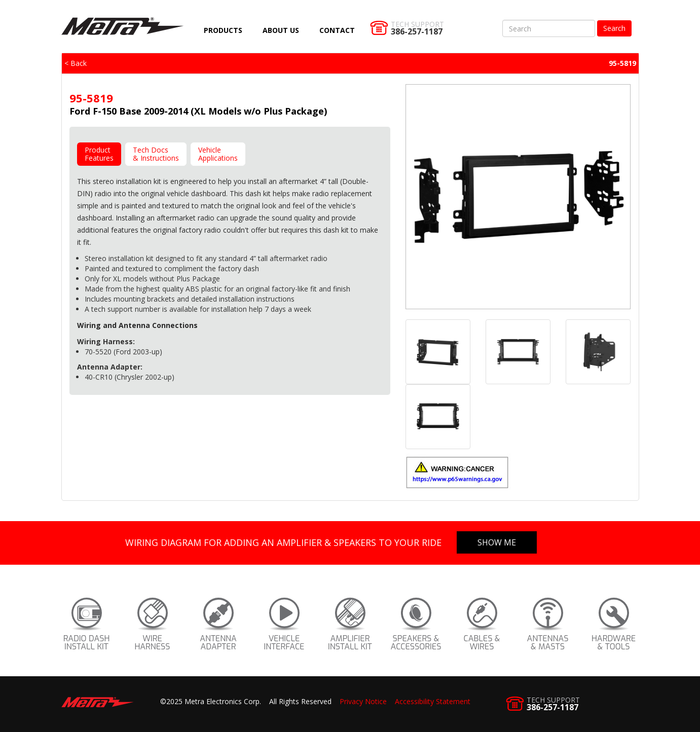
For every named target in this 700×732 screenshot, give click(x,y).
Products (223, 30)
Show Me (497, 542)
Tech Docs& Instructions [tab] (156, 154)
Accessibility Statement (433, 701)
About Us (281, 30)
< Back (76, 63)
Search (614, 28)
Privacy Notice (363, 701)
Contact (337, 30)
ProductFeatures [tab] (99, 154)
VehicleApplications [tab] (218, 154)
